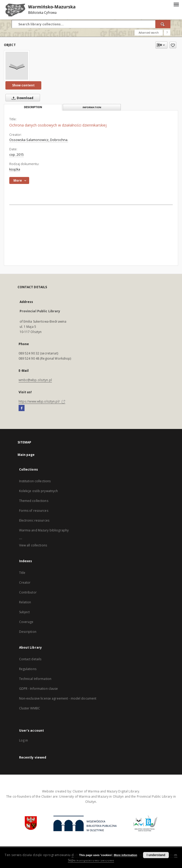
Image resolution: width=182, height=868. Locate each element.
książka (15, 169)
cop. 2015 (17, 155)
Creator (25, 583)
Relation (25, 602)
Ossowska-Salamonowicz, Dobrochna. (39, 140)
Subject (25, 612)
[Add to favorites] (173, 45)
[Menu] (176, 4)
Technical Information (35, 679)
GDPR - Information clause (39, 689)
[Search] (163, 24)
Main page (26, 455)
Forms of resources (34, 511)
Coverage (26, 622)
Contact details (30, 659)
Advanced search (149, 33)
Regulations (28, 669)
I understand (156, 855)
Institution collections (35, 481)
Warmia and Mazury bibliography (44, 530)
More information (125, 855)
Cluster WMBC (30, 708)
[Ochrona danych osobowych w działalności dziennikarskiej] (17, 66)
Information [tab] (92, 107)
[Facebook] (22, 408)
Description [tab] (33, 107)
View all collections (33, 545)
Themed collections (34, 501)
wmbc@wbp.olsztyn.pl (35, 380)
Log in (24, 740)
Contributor (28, 592)
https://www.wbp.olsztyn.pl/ (42, 401)
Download (21, 98)
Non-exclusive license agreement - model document (58, 698)
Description (28, 632)
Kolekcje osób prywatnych (39, 491)
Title (22, 573)
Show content (23, 85)
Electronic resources (34, 520)
